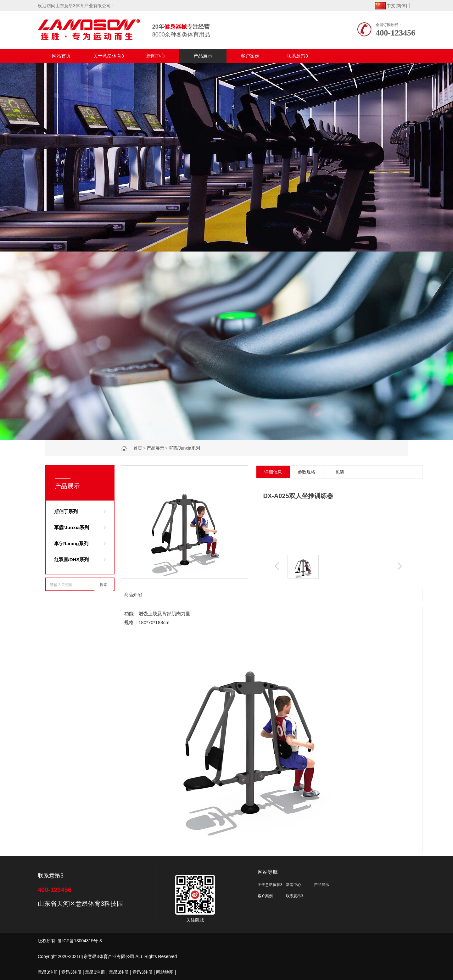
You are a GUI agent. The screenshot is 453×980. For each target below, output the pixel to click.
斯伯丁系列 (66, 511)
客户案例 (250, 56)
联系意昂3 (297, 56)
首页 (138, 448)
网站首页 (61, 56)
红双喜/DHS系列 (72, 559)
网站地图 (165, 972)
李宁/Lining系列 (71, 543)
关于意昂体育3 (109, 56)
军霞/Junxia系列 (184, 448)
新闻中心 (156, 56)
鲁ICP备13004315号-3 (80, 941)
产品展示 (203, 56)
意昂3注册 (48, 972)
